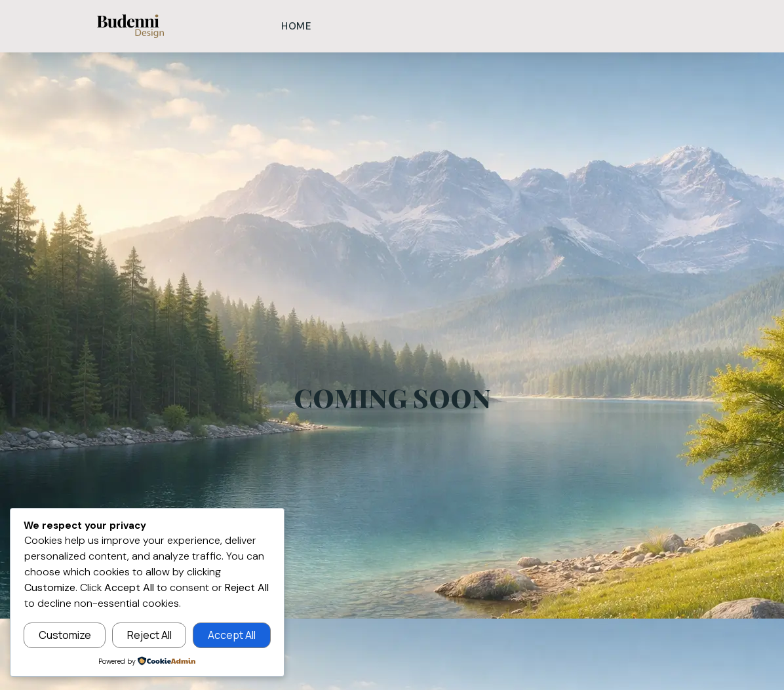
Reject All (149, 635)
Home (297, 26)
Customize (65, 635)
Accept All (232, 635)
